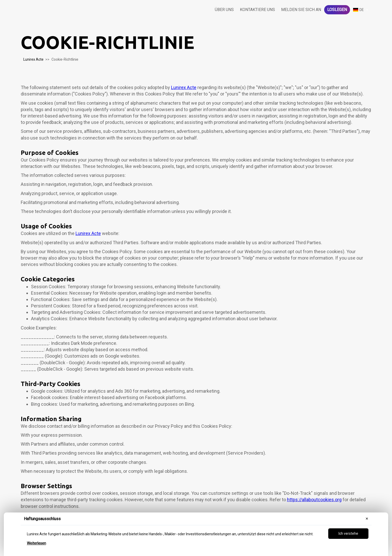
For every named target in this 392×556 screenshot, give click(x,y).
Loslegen (337, 10)
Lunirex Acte (33, 59)
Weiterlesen (36, 543)
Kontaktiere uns (257, 10)
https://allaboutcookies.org (314, 500)
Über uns (224, 10)
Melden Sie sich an (301, 10)
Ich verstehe (348, 533)
